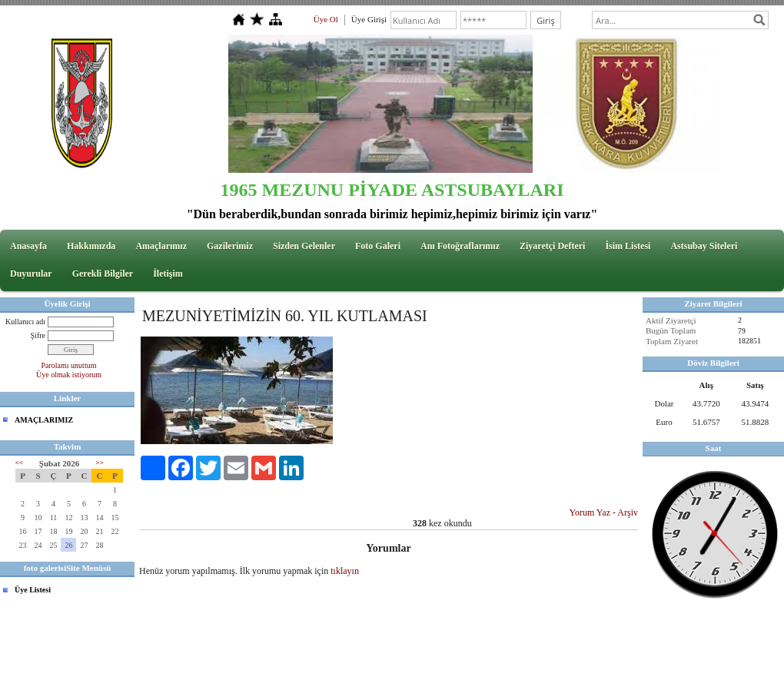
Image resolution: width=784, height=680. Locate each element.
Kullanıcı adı (25, 322)
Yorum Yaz (590, 512)
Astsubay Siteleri (704, 246)
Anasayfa (28, 246)
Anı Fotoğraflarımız (460, 246)
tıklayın (345, 571)
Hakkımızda (91, 246)
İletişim (168, 274)
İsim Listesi (628, 246)
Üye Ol (326, 19)
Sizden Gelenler (304, 246)
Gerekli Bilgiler (103, 274)
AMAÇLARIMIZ (44, 420)
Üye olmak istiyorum (69, 375)
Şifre (38, 335)
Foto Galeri (378, 246)
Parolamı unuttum (69, 365)
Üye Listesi (33, 590)
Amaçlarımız (161, 246)
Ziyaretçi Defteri (552, 246)
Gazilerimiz (230, 246)
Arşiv (628, 512)
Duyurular (31, 274)
